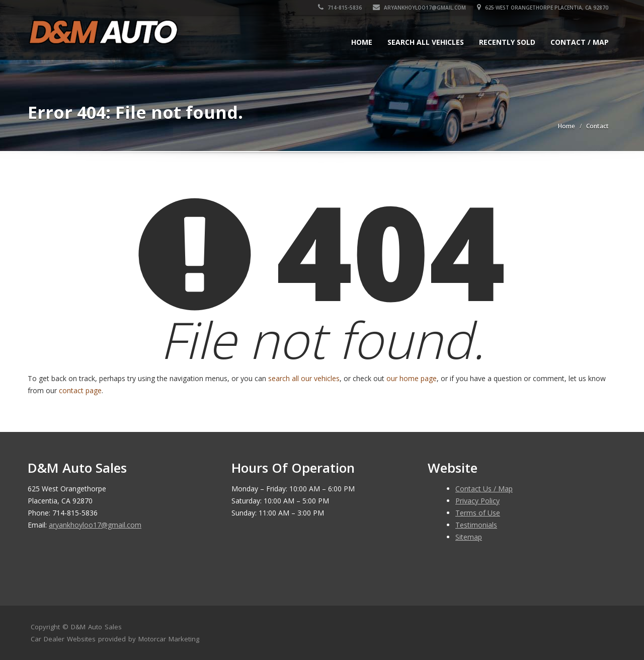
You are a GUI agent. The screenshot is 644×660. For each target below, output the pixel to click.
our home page (412, 378)
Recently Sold (507, 42)
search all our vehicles (304, 378)
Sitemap (469, 537)
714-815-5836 (340, 8)
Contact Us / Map (484, 489)
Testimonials (476, 525)
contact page (80, 390)
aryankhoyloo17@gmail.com (420, 8)
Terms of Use (478, 513)
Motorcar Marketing (169, 639)
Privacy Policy (477, 501)
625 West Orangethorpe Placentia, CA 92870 (543, 8)
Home (362, 42)
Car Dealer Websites (63, 639)
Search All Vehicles (426, 42)
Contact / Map (580, 42)
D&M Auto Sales (96, 627)
